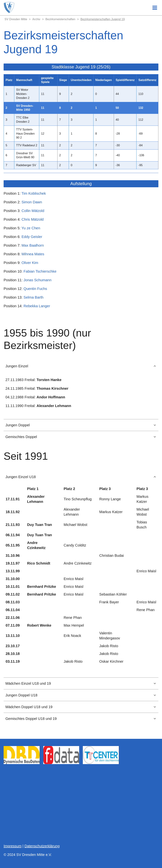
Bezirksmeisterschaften (60, 19)
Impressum (13, 846)
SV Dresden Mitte (16, 19)
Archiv (36, 19)
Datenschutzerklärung (42, 846)
